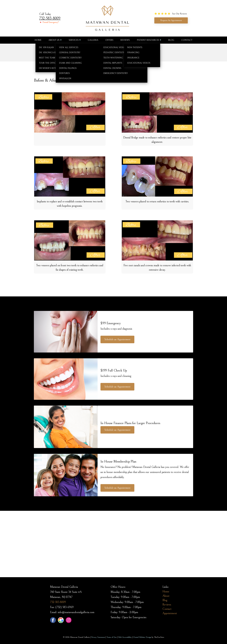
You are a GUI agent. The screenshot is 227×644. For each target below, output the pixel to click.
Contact (187, 40)
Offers (109, 40)
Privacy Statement (98, 637)
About (166, 596)
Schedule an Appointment (117, 339)
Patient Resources (148, 40)
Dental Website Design (142, 637)
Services (74, 40)
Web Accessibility (125, 637)
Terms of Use (112, 637)
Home (38, 40)
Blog (171, 40)
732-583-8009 (50, 18)
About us (54, 40)
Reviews (125, 40)
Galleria (93, 40)
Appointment (170, 613)
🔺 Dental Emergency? (49, 22)
